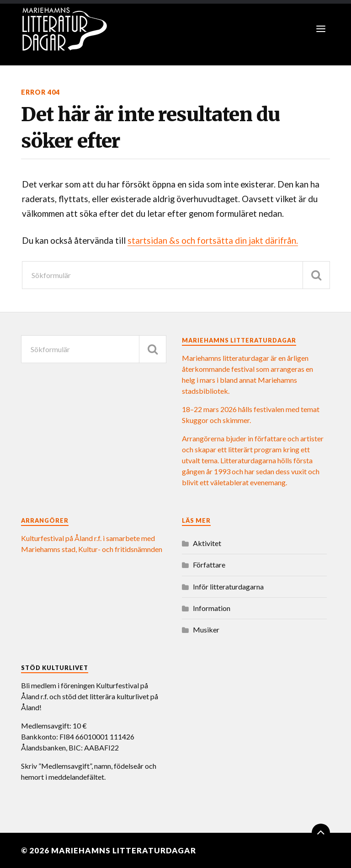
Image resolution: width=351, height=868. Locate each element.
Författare (209, 565)
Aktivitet (207, 543)
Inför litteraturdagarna (228, 587)
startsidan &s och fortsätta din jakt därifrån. (213, 241)
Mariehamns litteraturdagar (124, 850)
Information (212, 608)
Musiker (206, 630)
